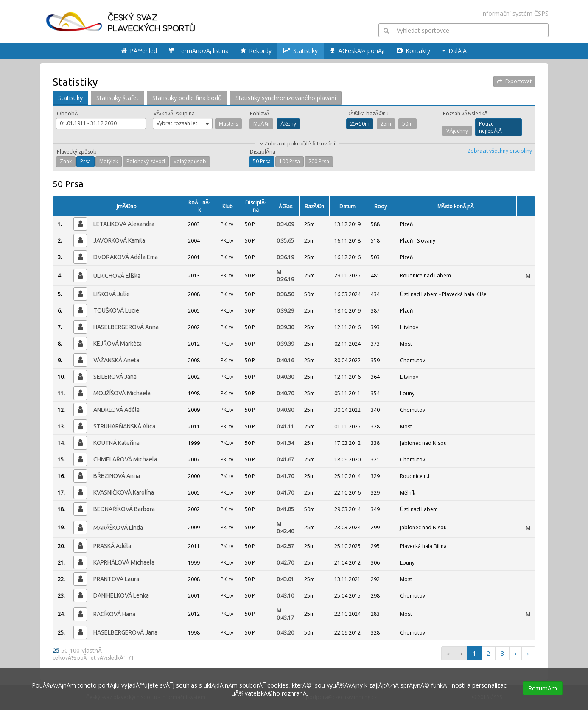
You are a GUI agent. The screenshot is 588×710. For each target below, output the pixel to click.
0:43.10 (285, 596)
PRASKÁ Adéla (112, 546)
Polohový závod (146, 161)
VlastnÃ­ (92, 650)
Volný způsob (190, 161)
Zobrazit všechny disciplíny (500, 151)
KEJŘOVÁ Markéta (118, 344)
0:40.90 (285, 410)
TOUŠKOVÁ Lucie (116, 310)
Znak (66, 161)
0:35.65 (285, 241)
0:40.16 (285, 360)
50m (407, 124)
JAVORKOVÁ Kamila (119, 240)
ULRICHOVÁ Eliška (117, 276)
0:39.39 (285, 344)
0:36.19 (285, 257)
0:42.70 (285, 563)
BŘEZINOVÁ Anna (117, 476)
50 (65, 650)
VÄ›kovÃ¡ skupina (174, 113)
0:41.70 (285, 476)
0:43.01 (285, 579)
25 (57, 650)
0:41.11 (285, 426)
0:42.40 (285, 528)
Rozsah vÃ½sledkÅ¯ (466, 113)
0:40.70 (285, 393)
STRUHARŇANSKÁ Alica (124, 426)
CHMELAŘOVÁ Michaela (125, 459)
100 (76, 650)
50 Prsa (262, 161)
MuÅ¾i (261, 124)
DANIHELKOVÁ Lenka (121, 595)
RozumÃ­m (543, 688)
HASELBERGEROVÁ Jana (125, 632)
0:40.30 (285, 377)
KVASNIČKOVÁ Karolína (124, 492)
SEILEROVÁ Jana (115, 377)
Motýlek (109, 161)
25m (386, 124)
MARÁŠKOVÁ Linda (118, 528)
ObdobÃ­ (67, 113)
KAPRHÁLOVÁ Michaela (124, 562)
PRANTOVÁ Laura (116, 579)
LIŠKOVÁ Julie (112, 294)
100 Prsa (290, 161)
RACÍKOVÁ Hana (114, 614)
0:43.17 (285, 614)
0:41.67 (285, 460)
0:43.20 (285, 633)
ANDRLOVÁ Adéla (116, 410)
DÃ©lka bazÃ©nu (368, 113)
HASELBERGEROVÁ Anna (126, 327)
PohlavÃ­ (260, 113)
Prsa (85, 161)
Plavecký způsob (77, 152)
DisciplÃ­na (263, 152)
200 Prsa (319, 161)
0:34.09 (285, 224)
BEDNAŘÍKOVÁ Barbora (124, 509)
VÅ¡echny (457, 131)
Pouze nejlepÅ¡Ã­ (490, 127)
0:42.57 (285, 546)
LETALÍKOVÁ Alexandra (124, 224)
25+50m (360, 124)
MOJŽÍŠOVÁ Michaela (122, 393)
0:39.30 (285, 327)
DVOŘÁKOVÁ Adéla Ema (126, 257)
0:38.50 (285, 294)
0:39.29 (285, 311)
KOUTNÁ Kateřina (116, 443)
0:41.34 (285, 443)
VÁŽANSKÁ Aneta (116, 360)
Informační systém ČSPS (515, 13)
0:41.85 (285, 509)
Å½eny (288, 124)
